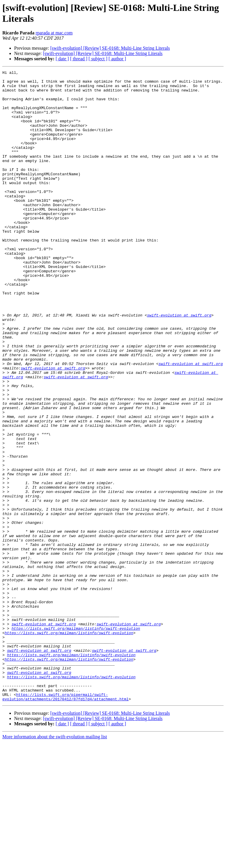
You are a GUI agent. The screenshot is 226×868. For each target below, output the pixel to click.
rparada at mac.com (54, 33)
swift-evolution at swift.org (179, 364)
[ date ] (62, 59)
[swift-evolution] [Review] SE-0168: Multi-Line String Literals (110, 48)
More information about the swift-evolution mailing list (55, 863)
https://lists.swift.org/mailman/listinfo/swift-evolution (76, 740)
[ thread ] (79, 59)
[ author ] (117, 59)
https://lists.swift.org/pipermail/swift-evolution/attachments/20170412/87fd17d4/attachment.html (65, 822)
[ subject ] (98, 59)
